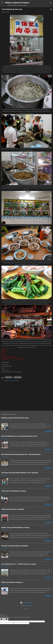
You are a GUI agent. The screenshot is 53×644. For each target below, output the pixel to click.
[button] (51, 10)
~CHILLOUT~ (9, 377)
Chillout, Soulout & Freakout (17, 3)
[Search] (51, 3)
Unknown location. (14, 380)
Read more (48, 431)
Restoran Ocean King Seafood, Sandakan (15, 546)
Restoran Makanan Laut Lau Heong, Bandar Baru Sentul (19, 436)
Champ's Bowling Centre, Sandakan (13, 509)
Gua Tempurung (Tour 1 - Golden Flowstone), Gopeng (19, 564)
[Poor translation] (6, 619)
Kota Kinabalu (18, 377)
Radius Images (30, 606)
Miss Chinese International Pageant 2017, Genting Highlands (21, 454)
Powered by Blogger (26, 603)
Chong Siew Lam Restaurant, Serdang (14, 491)
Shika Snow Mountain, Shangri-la (12, 582)
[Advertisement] (26, 397)
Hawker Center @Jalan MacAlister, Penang (15, 527)
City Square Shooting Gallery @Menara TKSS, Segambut (20, 473)
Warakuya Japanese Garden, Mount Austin (15, 418)
